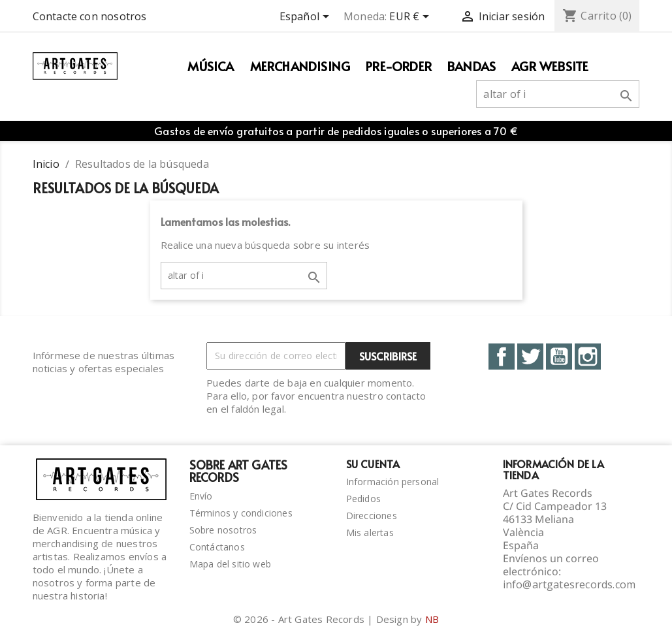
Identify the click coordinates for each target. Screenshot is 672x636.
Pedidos (363, 499)
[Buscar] (558, 94)
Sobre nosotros (223, 530)
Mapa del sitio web (231, 564)
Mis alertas (370, 533)
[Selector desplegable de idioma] (307, 18)
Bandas (472, 66)
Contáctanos (217, 547)
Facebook (502, 357)
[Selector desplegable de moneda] (411, 18)
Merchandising (300, 66)
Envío (201, 496)
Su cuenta (373, 464)
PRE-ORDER (399, 66)
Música (211, 66)
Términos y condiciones (241, 513)
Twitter (530, 357)
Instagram (588, 357)
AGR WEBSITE (550, 66)
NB (432, 619)
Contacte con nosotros (90, 16)
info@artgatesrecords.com (569, 584)
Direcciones (372, 516)
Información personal (393, 482)
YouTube (559, 357)
